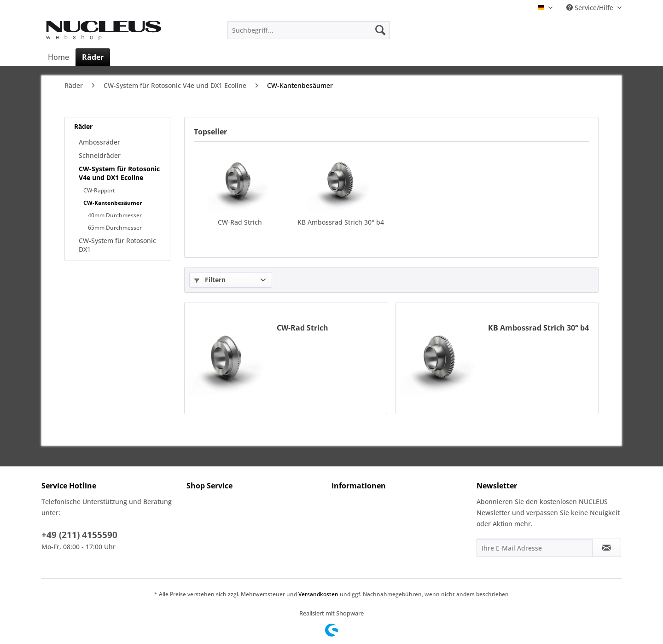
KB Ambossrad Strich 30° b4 (341, 222)
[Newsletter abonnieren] (607, 548)
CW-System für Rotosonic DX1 (117, 245)
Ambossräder (99, 142)
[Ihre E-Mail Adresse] (535, 548)
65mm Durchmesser (115, 228)
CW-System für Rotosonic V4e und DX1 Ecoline (119, 173)
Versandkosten (318, 594)
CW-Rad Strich (240, 222)
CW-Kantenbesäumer (113, 203)
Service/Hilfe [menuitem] (591, 8)
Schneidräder (100, 155)
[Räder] (93, 57)
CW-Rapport (99, 190)
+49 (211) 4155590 (79, 535)
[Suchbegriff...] (309, 30)
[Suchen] (380, 30)
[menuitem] (309, 30)
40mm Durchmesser (115, 215)
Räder (83, 126)
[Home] (58, 57)
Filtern (210, 280)
